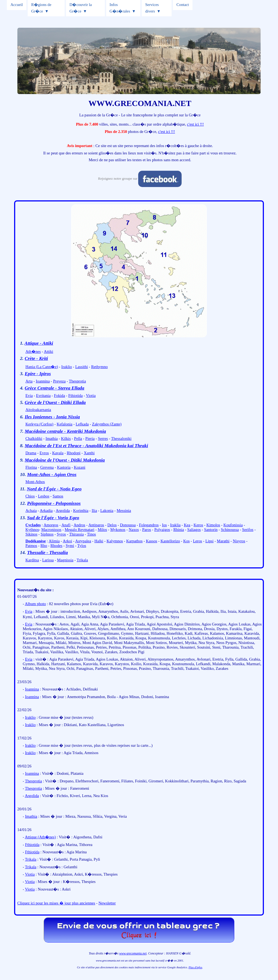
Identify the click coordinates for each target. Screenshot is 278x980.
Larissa (48, 560)
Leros (198, 541)
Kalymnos (115, 541)
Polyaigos (162, 530)
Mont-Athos (35, 482)
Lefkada (82, 424)
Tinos (91, 534)
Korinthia (81, 511)
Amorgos (51, 525)
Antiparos (96, 525)
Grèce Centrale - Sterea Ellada (54, 388)
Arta (29, 381)
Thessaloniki (121, 438)
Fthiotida (76, 396)
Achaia (31, 511)
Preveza (59, 381)
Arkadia (46, 511)
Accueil (17, 5)
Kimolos (213, 525)
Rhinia (179, 530)
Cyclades (33, 525)
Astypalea (83, 541)
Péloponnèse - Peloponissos (54, 503)
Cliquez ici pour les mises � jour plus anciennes (56, 903)
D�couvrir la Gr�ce (81, 8)
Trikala (82, 560)
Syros (61, 534)
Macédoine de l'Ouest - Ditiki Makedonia (65, 460)
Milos (102, 530)
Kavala (58, 453)
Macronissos (51, 530)
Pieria (90, 438)
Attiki (49, 351)
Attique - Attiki (39, 343)
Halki (99, 541)
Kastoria (64, 467)
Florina (31, 467)
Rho (44, 546)
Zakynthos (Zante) (107, 424)
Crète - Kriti (36, 358)
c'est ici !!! (195, 124)
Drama (31, 453)
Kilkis (66, 438)
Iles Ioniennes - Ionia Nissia (52, 417)
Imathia (52, 438)
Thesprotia (78, 381)
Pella (78, 438)
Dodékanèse (36, 541)
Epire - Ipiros (38, 374)
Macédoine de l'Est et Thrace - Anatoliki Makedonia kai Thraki (86, 446)
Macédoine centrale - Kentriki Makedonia (65, 431)
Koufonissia (233, 525)
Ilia (94, 511)
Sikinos (31, 534)
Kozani (80, 467)
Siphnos (47, 534)
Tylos (82, 546)
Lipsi (210, 541)
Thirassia (77, 534)
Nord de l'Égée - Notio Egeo (54, 489)
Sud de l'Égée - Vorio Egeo (53, 518)
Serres (103, 438)
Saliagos (194, 530)
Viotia (91, 396)
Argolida (63, 511)
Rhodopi (74, 453)
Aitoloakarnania (38, 410)
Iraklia (175, 525)
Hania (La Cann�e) (42, 367)
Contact (183, 5)
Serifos (248, 530)
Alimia (54, 541)
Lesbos (44, 496)
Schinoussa (230, 530)
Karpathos (134, 541)
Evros (44, 453)
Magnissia (65, 560)
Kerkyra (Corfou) (40, 424)
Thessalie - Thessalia (48, 553)
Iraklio (67, 367)
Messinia (124, 511)
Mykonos (118, 530)
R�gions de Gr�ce (41, 8)
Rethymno (99, 367)
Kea (187, 525)
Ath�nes (33, 351)
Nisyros (239, 541)
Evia (29, 396)
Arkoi (67, 541)
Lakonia (107, 511)
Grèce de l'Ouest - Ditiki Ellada (55, 402)
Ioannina (43, 381)
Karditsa (32, 560)
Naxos (134, 530)
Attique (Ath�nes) (40, 837)
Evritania (43, 396)
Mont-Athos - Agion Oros (52, 475)
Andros (79, 525)
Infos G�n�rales (120, 8)
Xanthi (89, 453)
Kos (187, 541)
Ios (165, 525)
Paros (147, 530)
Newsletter (107, 903)
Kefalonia (65, 424)
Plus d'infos (195, 967)
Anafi (66, 525)
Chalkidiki (34, 438)
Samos (58, 496)
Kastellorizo (170, 541)
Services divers (152, 8)
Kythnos (32, 530)
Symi (70, 546)
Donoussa (128, 525)
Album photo (35, 604)
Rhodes (56, 546)
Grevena (47, 467)
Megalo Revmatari (79, 530)
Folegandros (149, 525)
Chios (30, 496)
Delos (112, 525)
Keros (198, 525)
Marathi (223, 541)
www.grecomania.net (133, 953)
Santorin (211, 530)
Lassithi (81, 367)
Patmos (31, 546)
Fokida (60, 396)
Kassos (151, 541)
